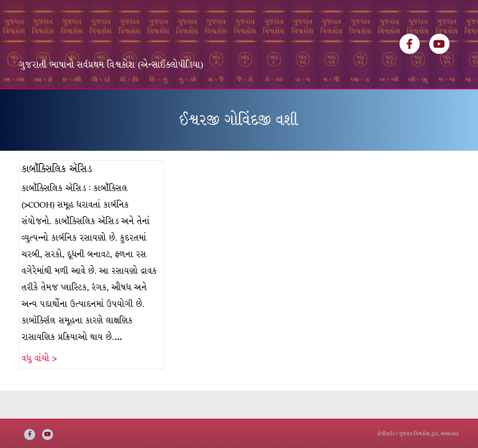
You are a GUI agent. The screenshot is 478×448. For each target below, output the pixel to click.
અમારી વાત (287, 103)
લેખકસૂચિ (155, 103)
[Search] (451, 100)
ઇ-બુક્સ (242, 103)
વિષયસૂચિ (200, 103)
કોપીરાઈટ (386, 434)
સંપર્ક (328, 103)
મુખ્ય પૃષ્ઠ (41, 103)
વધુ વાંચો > (39, 386)
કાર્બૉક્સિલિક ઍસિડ (57, 197)
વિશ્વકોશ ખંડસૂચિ (97, 103)
